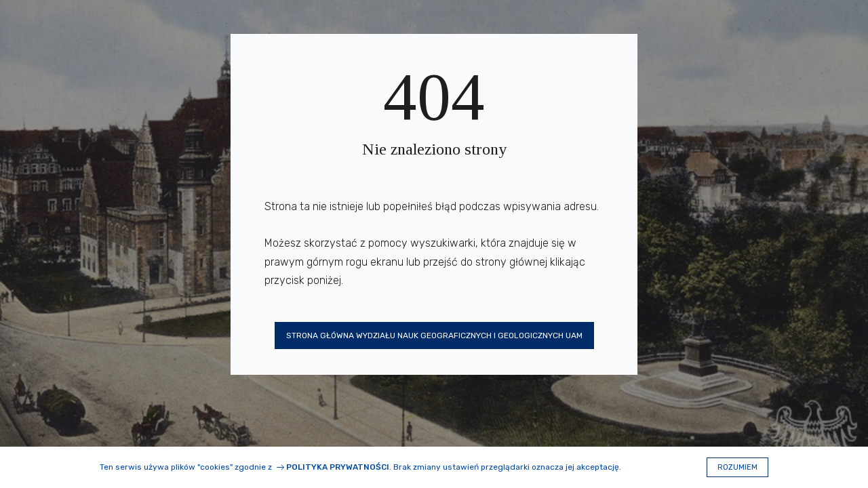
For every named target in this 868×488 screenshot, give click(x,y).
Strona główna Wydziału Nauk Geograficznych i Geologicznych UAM (434, 335)
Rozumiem (737, 467)
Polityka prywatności (338, 467)
